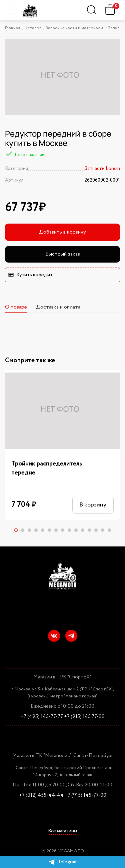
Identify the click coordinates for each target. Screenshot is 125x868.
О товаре (16, 307)
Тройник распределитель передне (47, 468)
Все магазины (62, 832)
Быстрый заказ (63, 254)
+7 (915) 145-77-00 (85, 796)
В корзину (93, 505)
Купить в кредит (30, 275)
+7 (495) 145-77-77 (42, 717)
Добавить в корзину (62, 232)
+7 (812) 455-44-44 (41, 796)
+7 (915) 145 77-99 (84, 717)
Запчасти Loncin (102, 169)
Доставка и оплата (58, 307)
